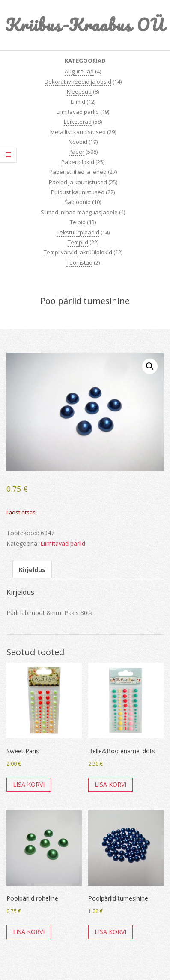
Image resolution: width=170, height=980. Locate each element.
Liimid (78, 102)
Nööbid (78, 142)
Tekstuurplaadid (78, 232)
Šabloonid (78, 202)
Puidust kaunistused (78, 192)
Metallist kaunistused (78, 132)
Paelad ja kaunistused (78, 182)
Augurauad (79, 71)
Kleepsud (79, 91)
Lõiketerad (78, 122)
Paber (76, 152)
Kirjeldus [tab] (32, 570)
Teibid (78, 222)
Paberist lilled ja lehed (78, 172)
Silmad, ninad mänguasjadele (79, 212)
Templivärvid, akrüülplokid (78, 252)
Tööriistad (79, 262)
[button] (150, 366)
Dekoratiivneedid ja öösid (78, 82)
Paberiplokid (78, 162)
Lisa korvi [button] (29, 784)
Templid (78, 242)
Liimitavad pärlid (78, 112)
